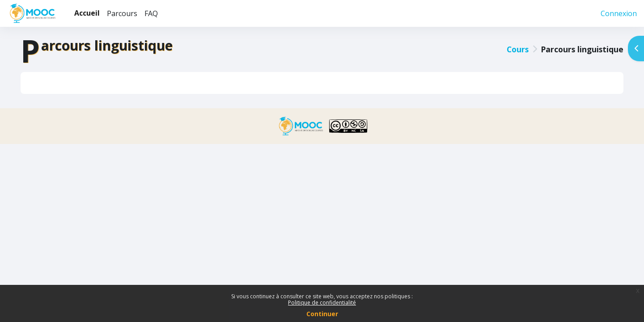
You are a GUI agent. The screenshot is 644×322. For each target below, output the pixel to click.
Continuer (322, 314)
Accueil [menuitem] (87, 13)
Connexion (619, 13)
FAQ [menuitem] (151, 13)
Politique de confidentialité (322, 303)
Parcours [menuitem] (122, 13)
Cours (516, 49)
